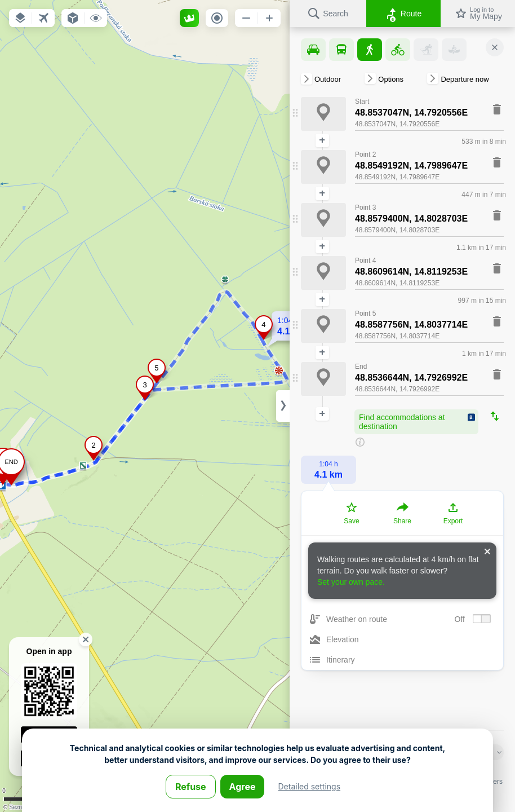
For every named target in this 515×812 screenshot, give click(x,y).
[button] (20, 18)
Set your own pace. (351, 582)
